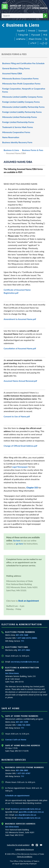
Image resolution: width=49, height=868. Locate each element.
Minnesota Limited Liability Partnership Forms (23, 107)
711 (22, 641)
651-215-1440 (22, 635)
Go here (17, 540)
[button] (45, 16)
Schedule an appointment (17, 796)
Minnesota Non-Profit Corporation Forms (21, 84)
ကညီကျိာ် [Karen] (44, 43)
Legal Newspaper (20, 467)
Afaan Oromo (35, 39)
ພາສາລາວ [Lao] (21, 39)
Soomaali (43, 31)
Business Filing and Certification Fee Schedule (23, 63)
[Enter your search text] (22, 16)
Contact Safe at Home (16, 740)
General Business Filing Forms (16, 68)
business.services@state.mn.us (26, 809)
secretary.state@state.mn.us (25, 662)
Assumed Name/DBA (12, 73)
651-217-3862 (24, 650)
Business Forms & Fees (32, 150)
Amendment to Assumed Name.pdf (20, 319)
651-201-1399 (22, 722)
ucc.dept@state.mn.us (25, 815)
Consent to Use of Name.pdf (17, 416)
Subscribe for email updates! (18, 845)
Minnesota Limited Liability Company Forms (22, 97)
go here (20, 544)
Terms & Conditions (24, 857)
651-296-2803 (22, 770)
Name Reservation (11, 137)
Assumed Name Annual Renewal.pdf (20, 381)
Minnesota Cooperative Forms (16, 132)
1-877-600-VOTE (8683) (27, 638)
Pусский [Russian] (36, 35)
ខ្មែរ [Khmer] (46, 39)
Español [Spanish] (21, 31)
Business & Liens (20, 25)
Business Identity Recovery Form (17, 142)
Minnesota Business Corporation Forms (20, 78)
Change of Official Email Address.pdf (20, 446)
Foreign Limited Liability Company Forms (21, 102)
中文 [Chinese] (45, 35)
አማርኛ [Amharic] (33, 43)
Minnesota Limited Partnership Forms (20, 117)
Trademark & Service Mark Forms (18, 127)
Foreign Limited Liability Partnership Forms (22, 112)
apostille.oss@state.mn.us (31, 812)
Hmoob (32, 31)
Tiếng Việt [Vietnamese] (23, 35)
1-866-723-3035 (23, 725)
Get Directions (12, 673)
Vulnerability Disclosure (25, 849)
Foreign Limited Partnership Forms (18, 122)
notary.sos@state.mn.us (29, 818)
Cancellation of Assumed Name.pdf (20, 348)
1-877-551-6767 (23, 773)
